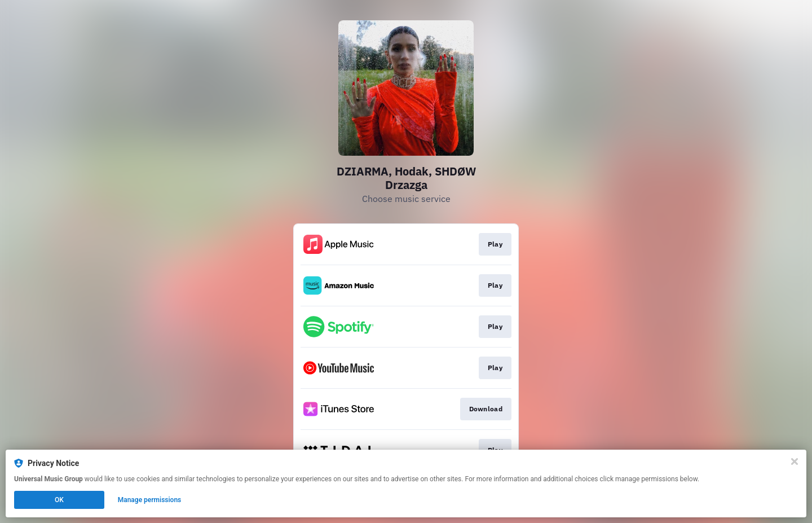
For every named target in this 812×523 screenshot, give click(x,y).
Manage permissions (150, 500)
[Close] (795, 462)
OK (59, 500)
